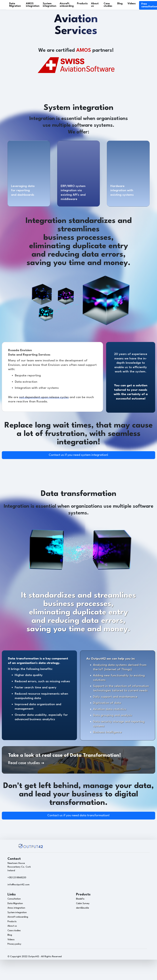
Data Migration (15, 5)
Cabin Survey (83, 904)
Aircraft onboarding (67, 5)
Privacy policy (14, 944)
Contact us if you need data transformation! (78, 816)
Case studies (108, 5)
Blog (120, 4)
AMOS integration (33, 5)
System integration (50, 5)
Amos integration (16, 908)
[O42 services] (29, 161)
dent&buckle (82, 908)
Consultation (14, 899)
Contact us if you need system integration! (78, 455)
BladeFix (80, 899)
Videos (132, 4)
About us (95, 5)
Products (82, 4)
